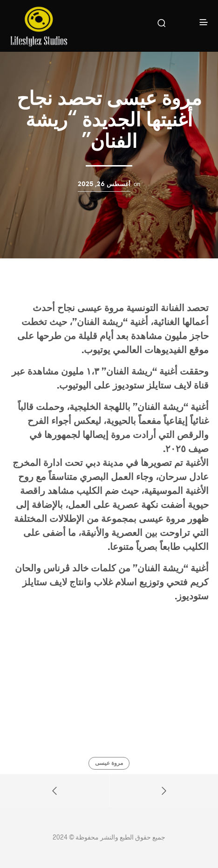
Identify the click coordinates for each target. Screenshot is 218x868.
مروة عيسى (109, 763)
